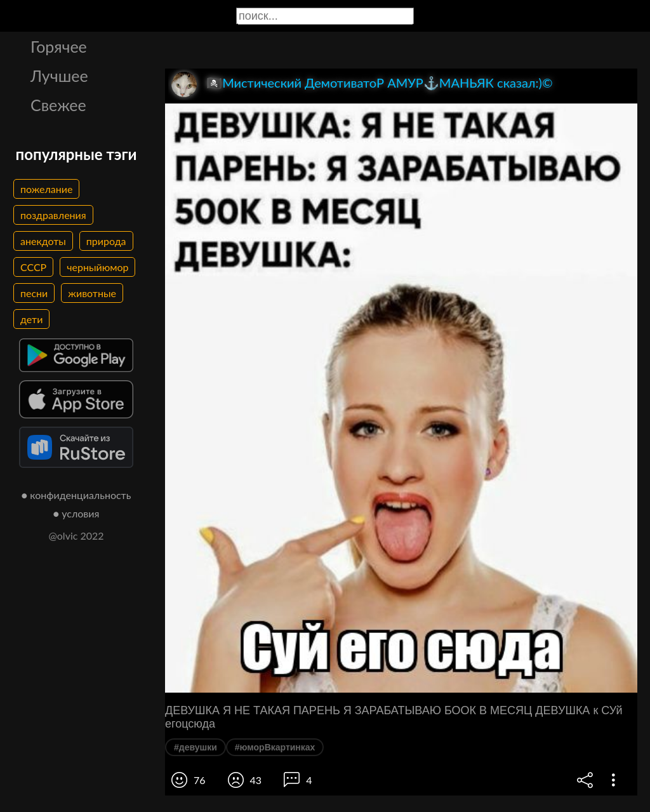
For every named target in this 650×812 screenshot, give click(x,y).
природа (106, 241)
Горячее (59, 46)
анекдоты (43, 241)
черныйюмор (97, 267)
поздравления (53, 215)
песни (34, 293)
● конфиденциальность (76, 495)
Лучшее (59, 76)
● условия (76, 513)
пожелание (46, 189)
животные (92, 293)
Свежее (58, 105)
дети (31, 319)
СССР (33, 267)
